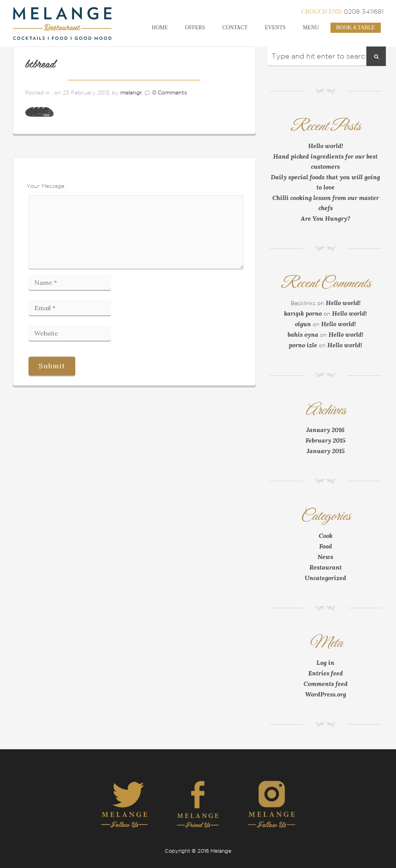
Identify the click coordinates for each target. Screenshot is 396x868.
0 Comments (170, 93)
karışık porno (303, 313)
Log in (325, 663)
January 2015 (326, 451)
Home (160, 28)
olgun (303, 324)
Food (326, 546)
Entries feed (326, 673)
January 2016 (325, 430)
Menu (311, 28)
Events (275, 28)
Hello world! (326, 146)
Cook (326, 536)
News (325, 557)
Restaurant (326, 567)
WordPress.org (326, 694)
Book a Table (356, 28)
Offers (195, 28)
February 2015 (325, 440)
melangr (131, 93)
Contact (235, 28)
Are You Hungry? (326, 218)
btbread (40, 65)
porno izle (303, 345)
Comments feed (326, 684)
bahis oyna (303, 334)
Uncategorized (325, 578)
